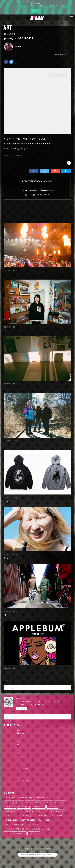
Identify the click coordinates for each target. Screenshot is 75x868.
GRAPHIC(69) (17, 156)
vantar (18, 46)
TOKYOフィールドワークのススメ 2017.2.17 (28, 274)
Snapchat (42, 813)
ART (8, 27)
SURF (52, 822)
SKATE (39, 822)
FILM (10, 822)
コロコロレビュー (41, 844)
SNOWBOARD (13, 826)
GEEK (11, 831)
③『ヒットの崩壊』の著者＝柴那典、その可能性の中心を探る (42, 745)
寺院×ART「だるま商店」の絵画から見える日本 (29, 630)
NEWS (11, 813)
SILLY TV (26, 813)
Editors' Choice (14, 840)
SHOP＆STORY (14, 818)
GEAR (26, 831)
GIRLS (11, 835)
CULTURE (28, 835)
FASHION (32, 818)
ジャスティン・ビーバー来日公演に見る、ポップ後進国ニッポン (43, 757)
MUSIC (24, 822)
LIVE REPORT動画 (15, 848)
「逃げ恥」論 (35, 840)
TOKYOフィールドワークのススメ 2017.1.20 (28, 452)
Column (44, 835)
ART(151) (8, 156)
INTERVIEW (59, 831)
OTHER (34, 848)
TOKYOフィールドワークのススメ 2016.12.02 (29, 687)
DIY (29, 826)
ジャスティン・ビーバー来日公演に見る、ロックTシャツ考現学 (43, 769)
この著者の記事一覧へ (61, 54)
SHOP (41, 826)
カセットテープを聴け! (17, 844)
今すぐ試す (36, 11)
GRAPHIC (41, 831)
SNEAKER (57, 826)
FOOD (47, 818)
